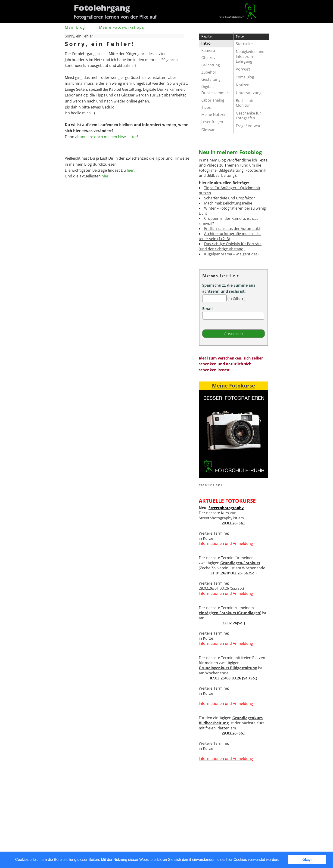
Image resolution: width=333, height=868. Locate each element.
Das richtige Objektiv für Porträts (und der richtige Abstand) (230, 246)
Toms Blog (245, 77)
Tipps (206, 107)
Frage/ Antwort (249, 126)
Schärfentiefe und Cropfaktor (230, 198)
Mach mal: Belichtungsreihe (228, 203)
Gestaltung (211, 79)
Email (207, 309)
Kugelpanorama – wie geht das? (232, 254)
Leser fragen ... (214, 122)
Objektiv (208, 58)
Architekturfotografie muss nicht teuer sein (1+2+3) (230, 236)
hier (130, 170)
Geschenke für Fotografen (248, 116)
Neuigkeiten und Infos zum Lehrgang (250, 56)
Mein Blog (75, 27)
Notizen (243, 85)
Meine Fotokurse (233, 386)
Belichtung (211, 65)
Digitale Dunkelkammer (215, 90)
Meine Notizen (214, 115)
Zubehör (209, 72)
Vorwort (243, 69)
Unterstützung (249, 93)
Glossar (208, 130)
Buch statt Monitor (245, 103)
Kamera (208, 50)
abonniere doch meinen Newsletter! (107, 137)
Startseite (244, 44)
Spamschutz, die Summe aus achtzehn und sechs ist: (229, 288)
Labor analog (213, 100)
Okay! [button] (307, 860)
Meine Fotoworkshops (122, 27)
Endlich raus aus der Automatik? (232, 229)
